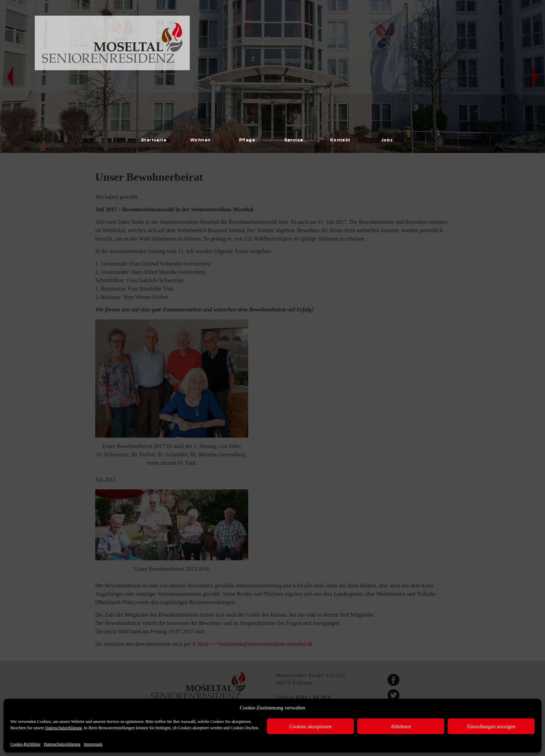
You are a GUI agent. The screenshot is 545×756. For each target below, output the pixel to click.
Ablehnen (401, 726)
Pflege (247, 140)
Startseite (154, 140)
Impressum (93, 744)
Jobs (387, 140)
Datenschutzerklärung (63, 728)
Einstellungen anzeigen (491, 726)
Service (294, 140)
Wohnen (201, 140)
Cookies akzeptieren (310, 726)
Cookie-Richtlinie (25, 744)
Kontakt (340, 140)
